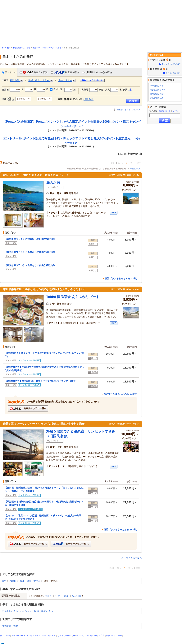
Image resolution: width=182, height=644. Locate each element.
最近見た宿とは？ (173, 73)
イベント (176, 111)
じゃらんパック (64, 635)
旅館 (4, 581)
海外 (120, 635)
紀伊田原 (77, 596)
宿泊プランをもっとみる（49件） (121, 394)
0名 (130, 90)
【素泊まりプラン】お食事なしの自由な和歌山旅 (30, 239)
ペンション (26, 611)
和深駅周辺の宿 (157, 94)
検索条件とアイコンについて (129, 110)
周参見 (48, 596)
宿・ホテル (9, 72)
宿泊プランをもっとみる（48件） (121, 530)
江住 (58, 596)
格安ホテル (47, 611)
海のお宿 (53, 183)
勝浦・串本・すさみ (30, 581)
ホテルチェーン (18, 635)
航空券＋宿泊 (34, 72)
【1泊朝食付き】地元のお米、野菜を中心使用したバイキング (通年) (41, 381)
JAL (77, 635)
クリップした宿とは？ (171, 64)
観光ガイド (111, 635)
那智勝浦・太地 (10, 626)
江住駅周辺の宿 (157, 98)
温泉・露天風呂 (49, 635)
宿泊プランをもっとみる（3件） (122, 279)
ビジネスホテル (10, 611)
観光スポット (165, 111)
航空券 (102, 635)
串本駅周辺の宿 (157, 86)
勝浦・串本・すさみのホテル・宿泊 (47, 48)
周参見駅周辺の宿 (158, 90)
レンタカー (92, 635)
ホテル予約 (6, 48)
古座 (66, 596)
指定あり (89, 99)
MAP (114, 213)
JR (74, 635)
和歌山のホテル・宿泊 (22, 48)
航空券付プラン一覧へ (28, 409)
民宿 (37, 611)
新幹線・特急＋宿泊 (97, 72)
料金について (136, 169)
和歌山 (13, 581)
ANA (81, 635)
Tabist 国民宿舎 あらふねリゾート (73, 297)
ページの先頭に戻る (131, 558)
